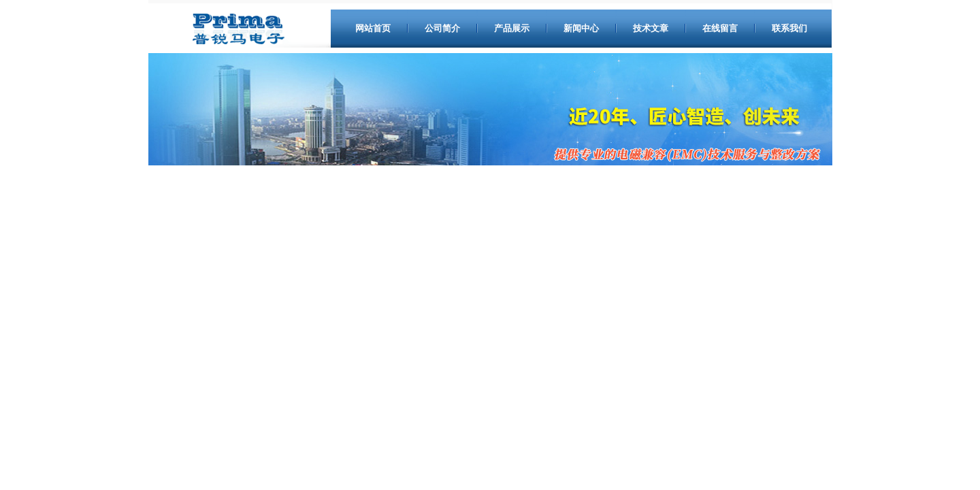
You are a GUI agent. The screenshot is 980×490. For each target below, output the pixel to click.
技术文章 (651, 28)
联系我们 (789, 28)
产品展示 (512, 28)
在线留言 (720, 28)
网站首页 (373, 28)
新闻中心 (581, 28)
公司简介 (442, 28)
